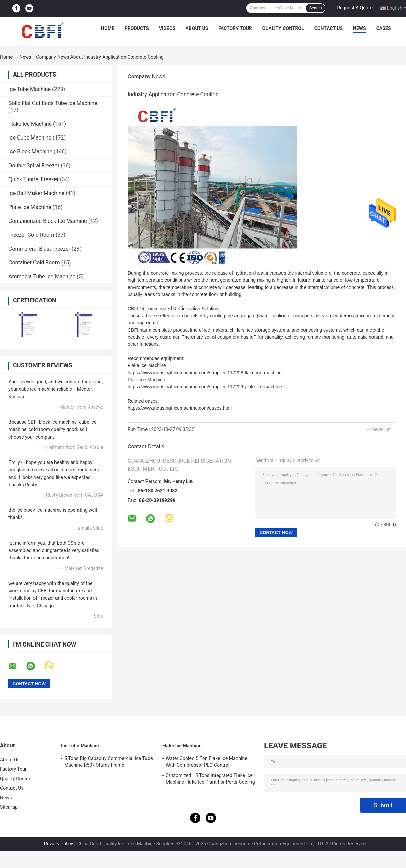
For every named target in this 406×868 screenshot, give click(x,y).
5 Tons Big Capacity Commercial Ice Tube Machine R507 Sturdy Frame (109, 762)
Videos (167, 28)
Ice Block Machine (30, 152)
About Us (197, 28)
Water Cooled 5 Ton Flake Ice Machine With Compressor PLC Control (207, 762)
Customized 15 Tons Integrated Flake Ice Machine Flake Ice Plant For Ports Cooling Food (210, 780)
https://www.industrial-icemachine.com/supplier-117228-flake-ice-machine (205, 373)
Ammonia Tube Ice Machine (42, 277)
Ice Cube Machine (30, 138)
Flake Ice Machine (30, 124)
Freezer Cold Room (31, 235)
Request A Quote (355, 8)
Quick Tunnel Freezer (33, 179)
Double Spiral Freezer (34, 165)
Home (108, 28)
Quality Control (283, 28)
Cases (384, 28)
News (359, 28)
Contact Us (329, 28)
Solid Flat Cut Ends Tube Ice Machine (53, 103)
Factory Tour (235, 28)
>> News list (378, 429)
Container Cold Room (34, 263)
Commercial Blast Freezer (39, 249)
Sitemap (9, 807)
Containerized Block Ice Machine (48, 221)
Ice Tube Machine (30, 89)
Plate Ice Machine (30, 207)
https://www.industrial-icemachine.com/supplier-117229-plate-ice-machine (205, 387)
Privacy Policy (59, 844)
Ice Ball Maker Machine (36, 193)
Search (315, 8)
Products (137, 28)
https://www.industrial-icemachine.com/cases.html (180, 408)
